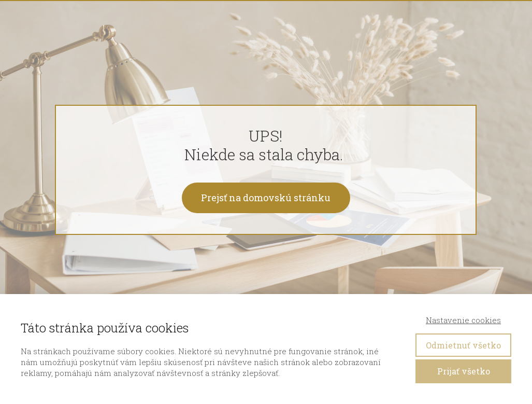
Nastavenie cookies (463, 320)
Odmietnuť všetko (463, 345)
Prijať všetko (464, 371)
